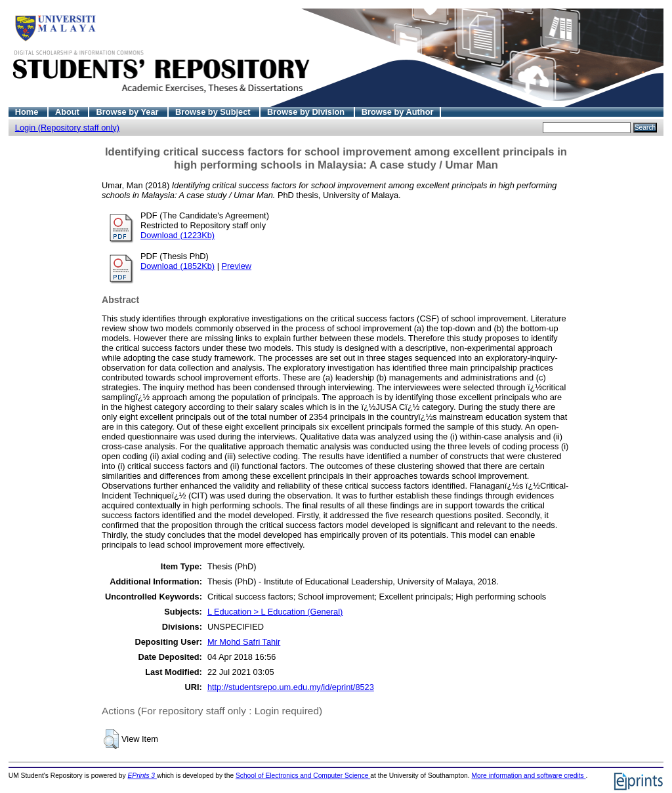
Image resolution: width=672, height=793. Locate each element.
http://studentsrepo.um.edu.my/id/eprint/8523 (291, 687)
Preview (237, 266)
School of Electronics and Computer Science (303, 776)
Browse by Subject (214, 112)
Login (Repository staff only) (67, 128)
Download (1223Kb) (178, 235)
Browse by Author (398, 112)
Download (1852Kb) (178, 266)
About (69, 112)
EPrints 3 (142, 776)
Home (28, 112)
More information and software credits (528, 776)
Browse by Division (307, 112)
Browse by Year (128, 112)
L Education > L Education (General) (275, 612)
